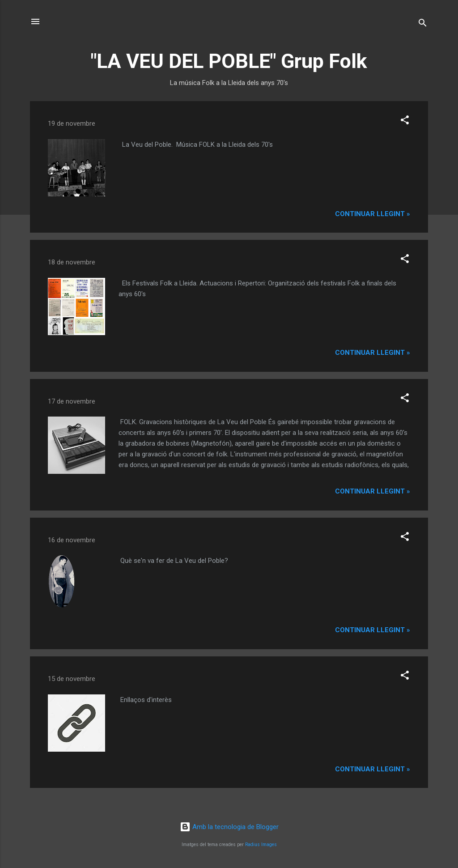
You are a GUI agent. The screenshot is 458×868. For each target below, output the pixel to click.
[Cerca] (423, 24)
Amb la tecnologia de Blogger (229, 827)
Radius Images (261, 845)
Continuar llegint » (373, 214)
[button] (405, 121)
